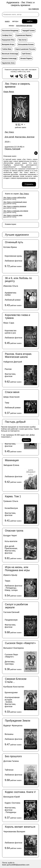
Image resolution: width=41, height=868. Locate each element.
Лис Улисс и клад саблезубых (15, 197)
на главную (34, 9)
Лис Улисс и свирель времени (15, 206)
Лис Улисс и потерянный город (15, 202)
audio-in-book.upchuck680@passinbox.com (16, 864)
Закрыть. (26, 440)
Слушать (29, 184)
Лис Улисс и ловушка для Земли (16, 211)
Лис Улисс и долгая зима (13, 215)
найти (30, 21)
